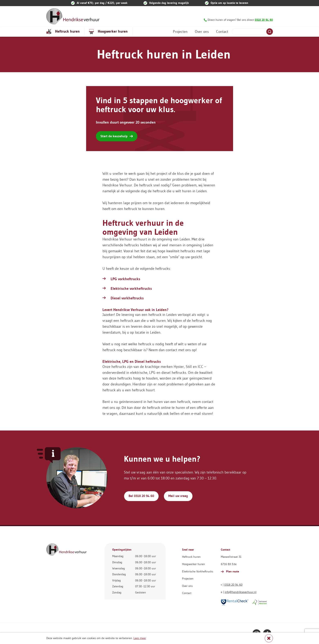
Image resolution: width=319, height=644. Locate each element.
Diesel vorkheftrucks (127, 298)
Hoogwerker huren (108, 32)
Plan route (230, 571)
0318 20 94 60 (233, 585)
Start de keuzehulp (117, 136)
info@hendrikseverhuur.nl (241, 592)
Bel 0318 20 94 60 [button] (141, 496)
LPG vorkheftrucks (125, 279)
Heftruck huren (63, 32)
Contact (222, 32)
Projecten (180, 32)
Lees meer (140, 638)
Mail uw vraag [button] (178, 496)
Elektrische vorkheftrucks (131, 289)
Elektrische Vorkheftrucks (198, 571)
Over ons (202, 32)
